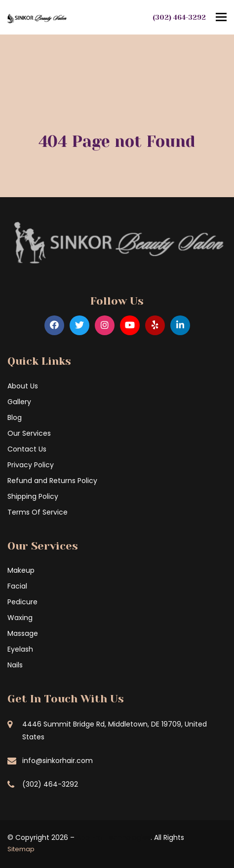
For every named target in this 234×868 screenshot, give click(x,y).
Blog (15, 417)
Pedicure (22, 602)
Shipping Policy (33, 496)
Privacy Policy (31, 465)
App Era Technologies (114, 837)
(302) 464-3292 (179, 17)
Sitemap (21, 849)
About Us (23, 386)
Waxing (20, 618)
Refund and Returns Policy (52, 481)
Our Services (29, 433)
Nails (15, 665)
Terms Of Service (38, 512)
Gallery (19, 402)
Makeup (21, 570)
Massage (23, 633)
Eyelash (20, 649)
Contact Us (27, 449)
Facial (17, 586)
